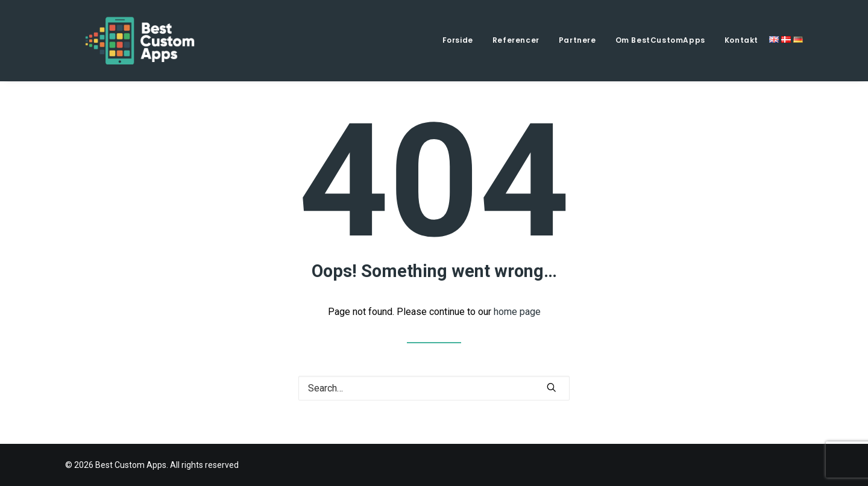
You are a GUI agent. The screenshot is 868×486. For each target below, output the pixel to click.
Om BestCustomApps (660, 40)
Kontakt (741, 40)
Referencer (516, 40)
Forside (458, 40)
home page (517, 312)
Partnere (577, 40)
